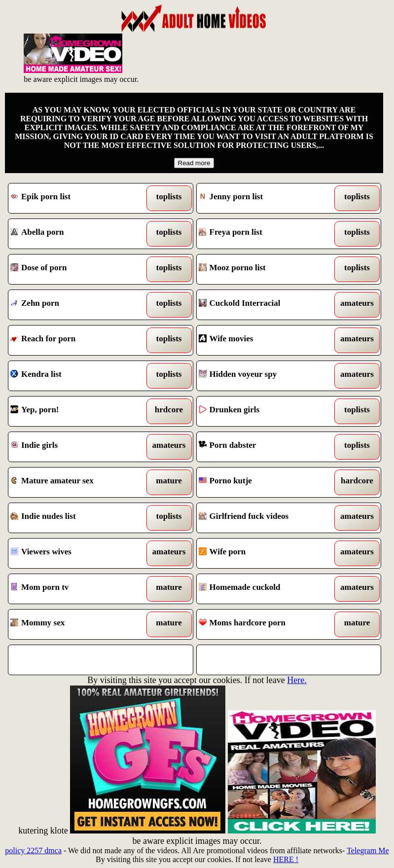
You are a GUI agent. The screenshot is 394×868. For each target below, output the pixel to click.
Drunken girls (265, 411)
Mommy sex (77, 624)
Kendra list (77, 376)
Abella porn (77, 234)
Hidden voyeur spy (265, 376)
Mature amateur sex (77, 482)
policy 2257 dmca (33, 850)
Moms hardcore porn (265, 624)
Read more (194, 163)
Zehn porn (77, 305)
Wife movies (265, 340)
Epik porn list (77, 198)
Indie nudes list (77, 518)
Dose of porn (77, 269)
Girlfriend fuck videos (265, 518)
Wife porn (265, 553)
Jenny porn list (265, 198)
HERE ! (286, 859)
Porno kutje (265, 482)
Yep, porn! (77, 411)
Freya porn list (265, 234)
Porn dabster (265, 447)
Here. (297, 680)
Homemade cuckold (265, 589)
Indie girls (77, 447)
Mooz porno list (265, 269)
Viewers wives (77, 553)
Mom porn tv (77, 589)
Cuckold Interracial (265, 305)
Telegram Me (368, 850)
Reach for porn (77, 340)
